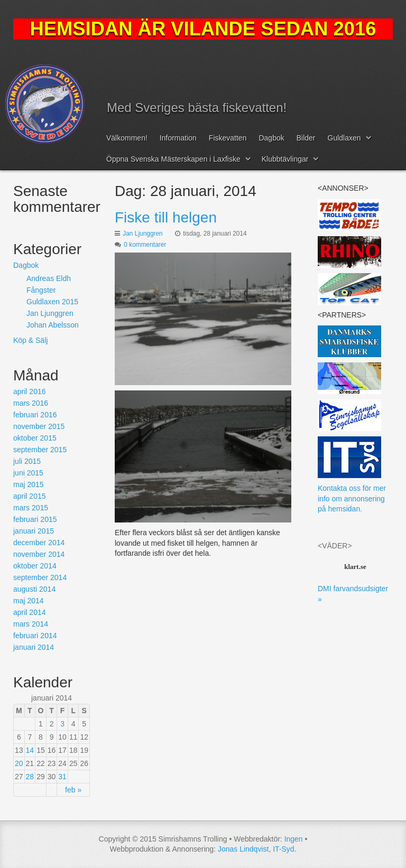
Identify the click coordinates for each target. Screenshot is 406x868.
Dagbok (271, 138)
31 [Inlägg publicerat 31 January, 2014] (62, 777)
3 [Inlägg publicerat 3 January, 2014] (62, 724)
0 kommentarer (145, 245)
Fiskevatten (228, 138)
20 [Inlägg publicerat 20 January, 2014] (19, 763)
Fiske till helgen (166, 217)
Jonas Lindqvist (243, 849)
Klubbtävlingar (285, 159)
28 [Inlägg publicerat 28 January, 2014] (30, 777)
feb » (73, 790)
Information (178, 138)
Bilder (306, 138)
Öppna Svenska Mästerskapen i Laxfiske (173, 159)
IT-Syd (283, 849)
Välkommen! (127, 138)
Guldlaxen (344, 138)
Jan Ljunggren (142, 234)
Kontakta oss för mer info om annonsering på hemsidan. (352, 498)
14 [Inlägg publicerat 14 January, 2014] (30, 750)
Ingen (294, 839)
